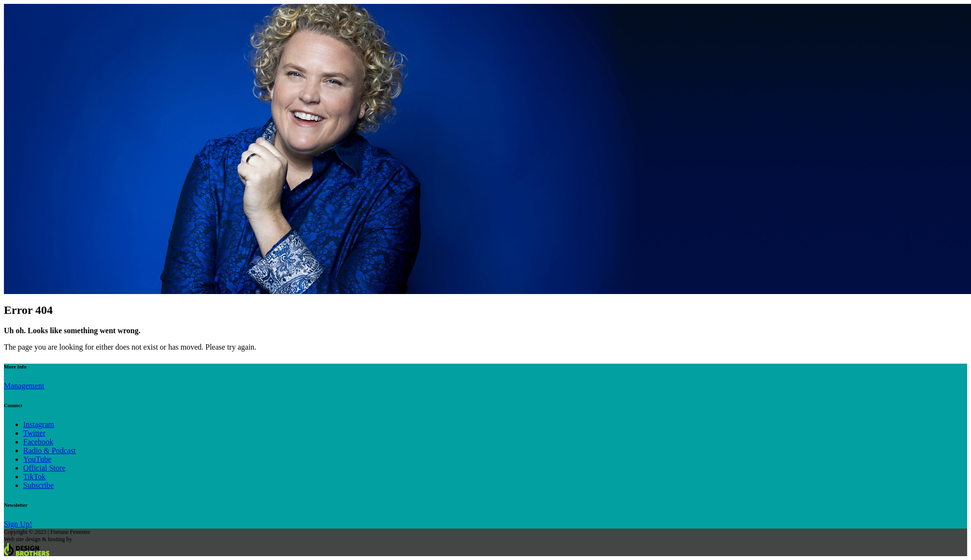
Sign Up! (18, 524)
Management (24, 386)
